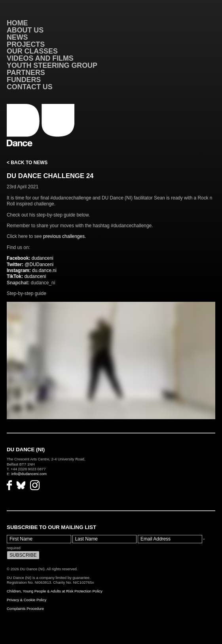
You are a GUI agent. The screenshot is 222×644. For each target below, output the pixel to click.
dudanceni (30, 258)
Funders (24, 80)
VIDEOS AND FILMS (40, 58)
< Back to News (27, 163)
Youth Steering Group (52, 65)
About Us (25, 30)
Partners (26, 73)
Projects (26, 44)
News (17, 37)
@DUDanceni (30, 264)
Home (17, 23)
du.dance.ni (32, 270)
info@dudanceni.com (29, 474)
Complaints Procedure (25, 609)
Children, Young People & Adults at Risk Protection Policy (55, 591)
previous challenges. (65, 236)
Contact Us (30, 87)
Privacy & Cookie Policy (27, 600)
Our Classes (32, 51)
